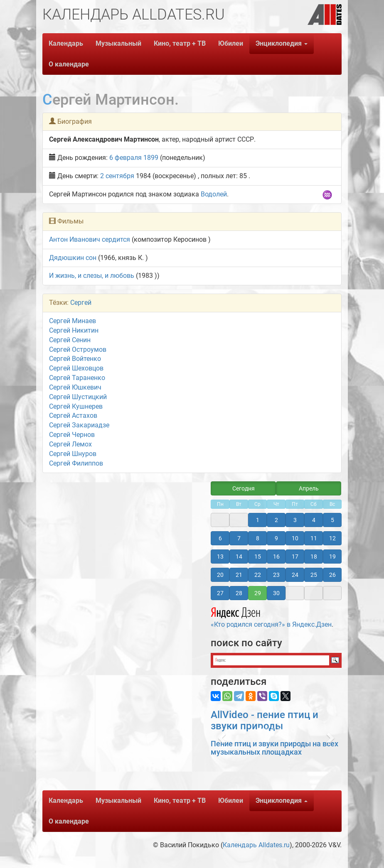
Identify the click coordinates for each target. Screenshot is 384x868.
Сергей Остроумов (78, 349)
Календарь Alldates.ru (256, 845)
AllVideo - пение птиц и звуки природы (265, 720)
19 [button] (332, 557)
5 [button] (332, 520)
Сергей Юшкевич (75, 387)
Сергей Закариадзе (79, 425)
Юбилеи (231, 43)
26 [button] (332, 575)
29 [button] (258, 593)
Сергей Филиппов (76, 463)
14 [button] (239, 557)
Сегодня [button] (244, 488)
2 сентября (117, 176)
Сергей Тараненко (77, 378)
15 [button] (258, 557)
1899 (151, 158)
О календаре (69, 64)
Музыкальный (118, 43)
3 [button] (295, 520)
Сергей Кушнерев (76, 406)
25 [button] (314, 575)
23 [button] (276, 575)
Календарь (66, 43)
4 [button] (314, 520)
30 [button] (276, 593)
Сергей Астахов (73, 416)
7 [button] (239, 538)
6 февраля (126, 158)
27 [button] (220, 593)
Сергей (81, 303)
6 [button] (220, 538)
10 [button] (295, 538)
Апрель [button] (309, 488)
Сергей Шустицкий (78, 397)
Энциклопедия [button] (282, 43)
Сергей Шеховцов (76, 368)
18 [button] (314, 557)
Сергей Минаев (73, 321)
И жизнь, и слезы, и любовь (92, 276)
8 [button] (258, 538)
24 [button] (295, 575)
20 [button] (220, 575)
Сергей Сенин (70, 340)
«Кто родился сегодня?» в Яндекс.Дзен (271, 616)
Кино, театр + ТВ (180, 43)
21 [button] (239, 575)
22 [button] (258, 575)
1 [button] (258, 520)
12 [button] (332, 538)
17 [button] (295, 557)
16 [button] (276, 557)
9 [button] (276, 538)
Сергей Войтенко (75, 359)
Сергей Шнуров (73, 454)
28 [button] (239, 593)
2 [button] (276, 520)
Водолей (214, 194)
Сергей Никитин (74, 330)
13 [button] (220, 557)
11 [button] (314, 538)
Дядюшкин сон (73, 258)
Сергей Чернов (72, 435)
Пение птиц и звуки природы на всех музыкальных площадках (274, 748)
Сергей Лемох (70, 444)
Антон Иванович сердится (90, 239)
